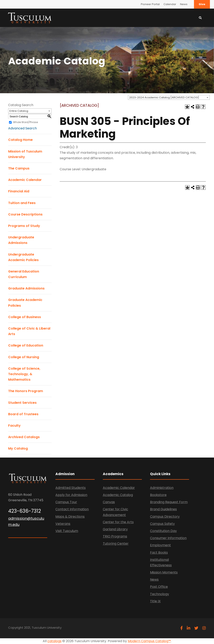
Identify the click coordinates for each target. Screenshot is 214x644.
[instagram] (204, 628)
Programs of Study (24, 226)
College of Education (26, 345)
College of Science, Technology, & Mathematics (24, 374)
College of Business (25, 317)
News (184, 4)
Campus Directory (165, 517)
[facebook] (182, 628)
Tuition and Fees (22, 203)
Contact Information (72, 509)
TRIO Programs (115, 536)
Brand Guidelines (163, 509)
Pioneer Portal (150, 4)
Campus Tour (66, 502)
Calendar (170, 4)
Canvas (109, 502)
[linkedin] (189, 628)
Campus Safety (162, 524)
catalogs (54, 641)
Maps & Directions (70, 517)
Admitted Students (71, 488)
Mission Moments (164, 572)
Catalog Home (20, 140)
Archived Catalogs (24, 437)
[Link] (30, 17)
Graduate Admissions (26, 288)
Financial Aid (19, 191)
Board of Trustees (23, 414)
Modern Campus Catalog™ (149, 641)
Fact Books (159, 553)
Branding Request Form (169, 502)
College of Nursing (24, 357)
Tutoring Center (116, 544)
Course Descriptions (25, 214)
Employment (160, 545)
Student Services (22, 403)
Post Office (159, 587)
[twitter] (196, 628)
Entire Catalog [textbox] (19, 111)
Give (202, 4)
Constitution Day (163, 531)
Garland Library (115, 529)
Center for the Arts (118, 522)
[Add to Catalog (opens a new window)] (187, 107)
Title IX (155, 601)
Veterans (63, 524)
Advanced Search (22, 128)
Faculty (14, 426)
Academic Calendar (25, 180)
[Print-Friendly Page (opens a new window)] (198, 107)
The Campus (19, 168)
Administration (162, 488)
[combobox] (169, 97)
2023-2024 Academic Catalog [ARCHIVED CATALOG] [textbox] (164, 97)
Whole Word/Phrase (25, 122)
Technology (160, 594)
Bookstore (158, 495)
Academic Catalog (118, 495)
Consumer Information (168, 538)
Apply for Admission (71, 495)
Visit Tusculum (67, 531)
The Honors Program (26, 391)
